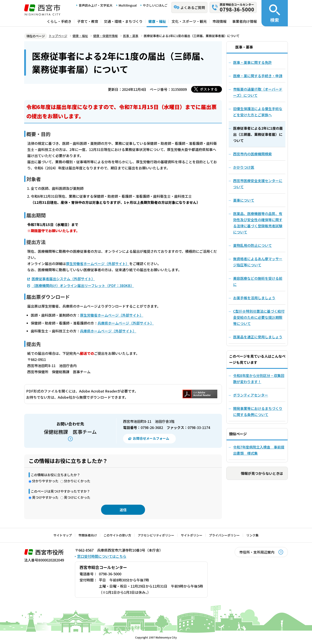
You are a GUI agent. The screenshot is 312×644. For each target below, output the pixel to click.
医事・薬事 (131, 36)
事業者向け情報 (245, 21)
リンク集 (252, 535)
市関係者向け (88, 535)
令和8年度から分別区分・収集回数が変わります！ (259, 379)
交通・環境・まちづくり (123, 21)
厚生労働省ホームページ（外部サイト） (98, 264)
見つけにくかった (77, 497)
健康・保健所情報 (105, 36)
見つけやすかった (45, 497)
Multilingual (128, 5)
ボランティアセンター (251, 395)
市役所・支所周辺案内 (257, 552)
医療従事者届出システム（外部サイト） (63, 278)
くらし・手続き (59, 21)
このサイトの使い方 (117, 535)
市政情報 (219, 21)
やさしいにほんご (155, 5)
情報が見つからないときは (262, 473)
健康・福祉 (157, 21)
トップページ (58, 36)
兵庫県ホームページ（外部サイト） (126, 323)
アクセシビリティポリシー (156, 535)
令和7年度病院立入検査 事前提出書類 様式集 (259, 450)
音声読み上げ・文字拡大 (96, 5)
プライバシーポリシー (224, 535)
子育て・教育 (88, 21)
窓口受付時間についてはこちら (102, 556)
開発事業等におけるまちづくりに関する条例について (258, 411)
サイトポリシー (192, 535)
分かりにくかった (77, 481)
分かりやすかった (45, 481)
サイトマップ (63, 535)
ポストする (209, 89)
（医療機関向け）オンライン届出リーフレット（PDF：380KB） (83, 285)
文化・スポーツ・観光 (189, 21)
